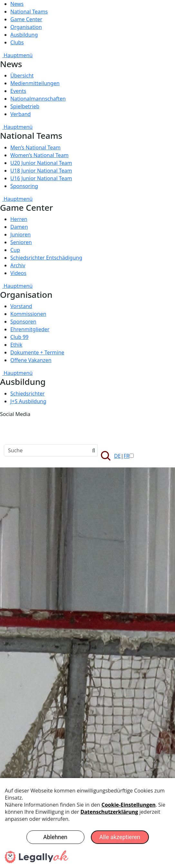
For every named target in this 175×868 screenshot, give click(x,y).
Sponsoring (24, 186)
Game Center (26, 19)
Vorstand (21, 306)
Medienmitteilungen (35, 83)
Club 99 (19, 337)
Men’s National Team (35, 147)
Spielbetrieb (25, 106)
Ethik (16, 345)
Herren (19, 219)
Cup (15, 250)
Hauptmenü (16, 55)
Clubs (17, 42)
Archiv (18, 265)
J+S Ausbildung (28, 401)
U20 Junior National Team (41, 163)
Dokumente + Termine (37, 352)
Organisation (26, 27)
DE (117, 456)
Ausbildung (24, 35)
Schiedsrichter (28, 394)
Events (18, 91)
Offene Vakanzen (31, 360)
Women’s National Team (39, 155)
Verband (20, 114)
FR (126, 456)
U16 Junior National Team (41, 178)
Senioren (21, 242)
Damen (19, 227)
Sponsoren (23, 322)
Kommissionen (28, 314)
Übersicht (22, 75)
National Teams (29, 12)
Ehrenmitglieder (30, 329)
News (17, 4)
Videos (18, 273)
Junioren (20, 235)
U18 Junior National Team (41, 171)
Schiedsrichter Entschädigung (46, 258)
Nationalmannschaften (38, 99)
